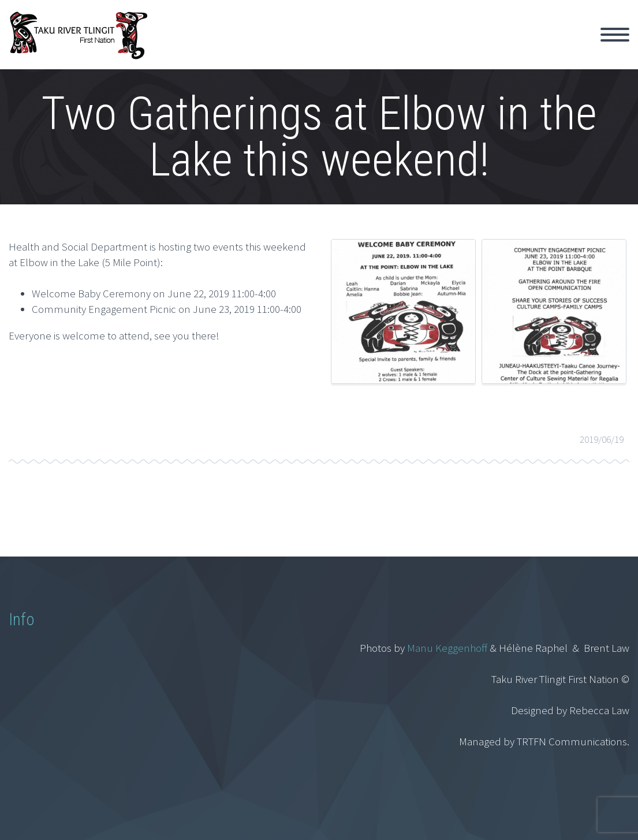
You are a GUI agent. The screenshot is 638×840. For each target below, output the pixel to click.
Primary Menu (615, 35)
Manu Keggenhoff (447, 648)
